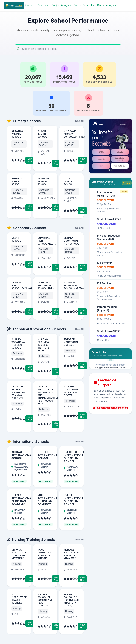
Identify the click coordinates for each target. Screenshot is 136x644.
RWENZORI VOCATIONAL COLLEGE (71, 342)
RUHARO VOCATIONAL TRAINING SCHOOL (19, 343)
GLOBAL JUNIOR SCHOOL (68, 181)
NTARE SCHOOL (16, 239)
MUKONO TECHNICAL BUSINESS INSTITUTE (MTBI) (44, 345)
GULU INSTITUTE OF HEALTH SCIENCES (19, 599)
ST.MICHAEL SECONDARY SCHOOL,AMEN (46, 285)
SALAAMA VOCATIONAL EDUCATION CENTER (71, 391)
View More (19, 481)
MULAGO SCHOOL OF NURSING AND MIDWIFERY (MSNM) (71, 600)
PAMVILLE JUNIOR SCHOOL (17, 181)
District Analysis (107, 5)
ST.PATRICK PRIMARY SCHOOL (18, 134)
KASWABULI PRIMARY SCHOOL (44, 181)
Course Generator (84, 5)
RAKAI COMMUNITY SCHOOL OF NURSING (45, 554)
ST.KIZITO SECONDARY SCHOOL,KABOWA (74, 285)
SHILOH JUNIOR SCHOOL (42, 134)
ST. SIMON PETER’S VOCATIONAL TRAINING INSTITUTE (19, 392)
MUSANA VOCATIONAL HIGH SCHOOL (71, 241)
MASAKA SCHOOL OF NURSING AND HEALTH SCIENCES (45, 600)
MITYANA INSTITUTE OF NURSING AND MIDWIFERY (19, 554)
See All (79, 121)
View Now (30, 160)
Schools (30, 5)
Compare (43, 5)
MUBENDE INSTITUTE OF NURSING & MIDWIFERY (71, 554)
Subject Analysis (61, 5)
